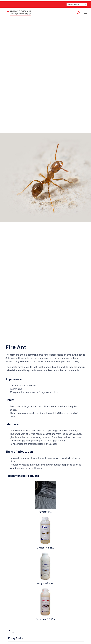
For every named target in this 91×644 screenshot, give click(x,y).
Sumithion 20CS (45, 619)
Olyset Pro (45, 512)
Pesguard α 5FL (45, 584)
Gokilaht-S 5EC (45, 548)
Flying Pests (15, 638)
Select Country (74, 5)
